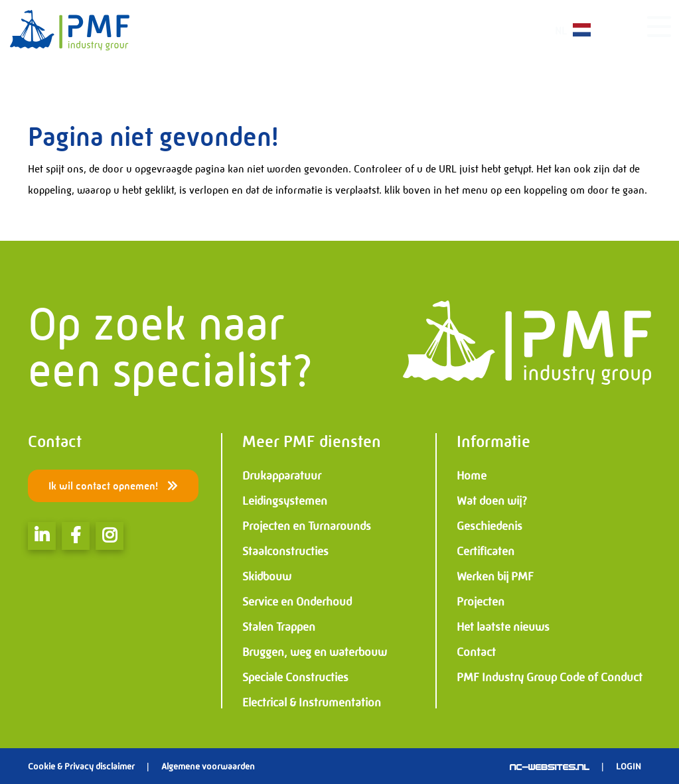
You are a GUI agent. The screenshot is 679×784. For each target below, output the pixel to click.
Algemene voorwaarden (208, 766)
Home (472, 476)
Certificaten (486, 551)
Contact (476, 652)
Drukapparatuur (282, 476)
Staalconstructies (285, 551)
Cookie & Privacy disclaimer (81, 766)
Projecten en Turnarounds (307, 526)
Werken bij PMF (495, 576)
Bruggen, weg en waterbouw (315, 652)
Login (629, 766)
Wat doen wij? (492, 501)
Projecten (481, 602)
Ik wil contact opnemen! (113, 486)
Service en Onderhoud (297, 602)
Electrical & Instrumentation (312, 702)
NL (580, 30)
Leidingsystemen (285, 501)
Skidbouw (267, 576)
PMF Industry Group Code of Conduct (550, 677)
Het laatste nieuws (503, 627)
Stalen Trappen (279, 627)
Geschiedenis (490, 526)
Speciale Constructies (295, 677)
